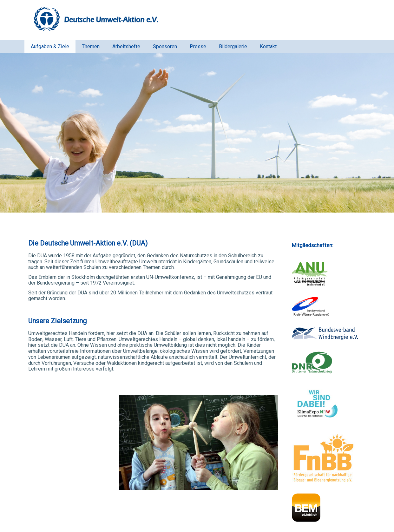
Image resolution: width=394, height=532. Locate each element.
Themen (91, 46)
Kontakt (268, 46)
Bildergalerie (233, 46)
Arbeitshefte (126, 46)
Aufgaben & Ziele (50, 46)
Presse (198, 46)
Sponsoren (165, 46)
